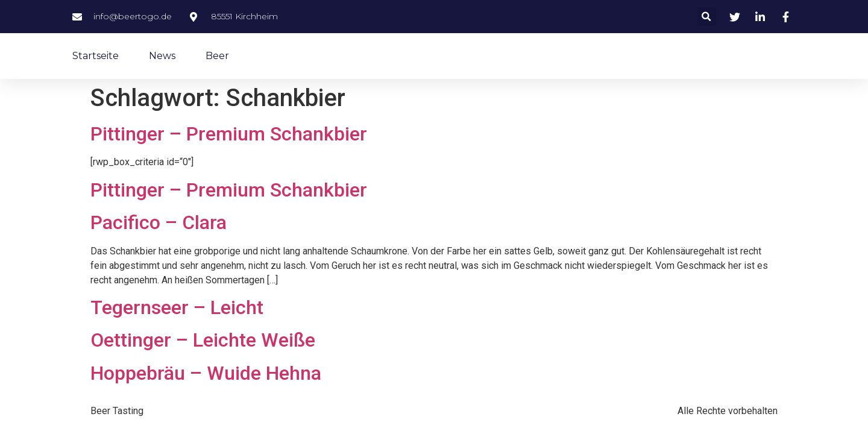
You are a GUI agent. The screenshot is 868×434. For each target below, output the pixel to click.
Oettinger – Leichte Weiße (203, 340)
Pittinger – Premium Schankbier (229, 134)
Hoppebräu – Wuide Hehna (206, 373)
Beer (217, 56)
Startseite (96, 56)
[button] (707, 17)
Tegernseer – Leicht (177, 307)
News (162, 56)
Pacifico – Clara (159, 222)
